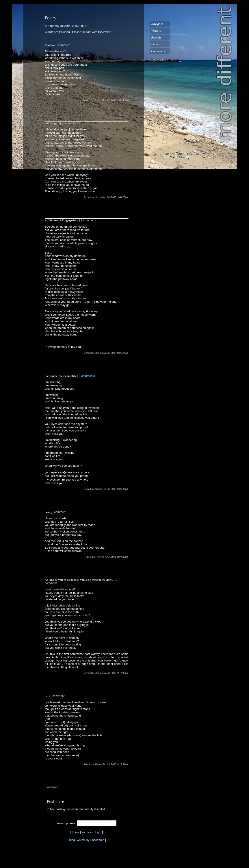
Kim (98, 557)
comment (64, 45)
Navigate (157, 24)
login (98, 832)
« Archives (52, 787)
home (76, 832)
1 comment (88, 220)
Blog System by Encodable (86, 840)
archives (87, 832)
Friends (156, 37)
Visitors (156, 31)
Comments (158, 51)
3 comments (87, 376)
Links (155, 44)
